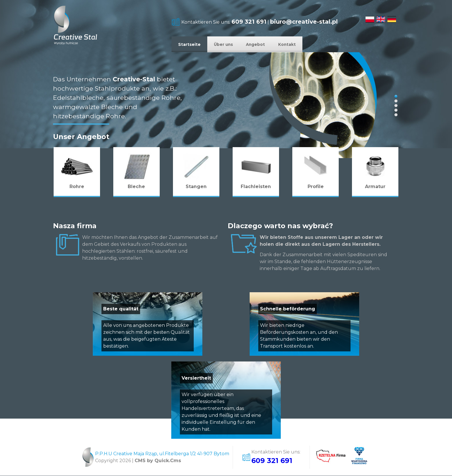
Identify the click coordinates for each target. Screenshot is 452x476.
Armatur (375, 187)
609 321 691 (249, 22)
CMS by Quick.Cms (158, 461)
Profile (316, 187)
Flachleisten (256, 187)
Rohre (77, 187)
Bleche (137, 187)
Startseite (192, 44)
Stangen (196, 187)
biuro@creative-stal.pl (304, 22)
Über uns (232, 44)
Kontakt (307, 44)
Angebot (270, 44)
